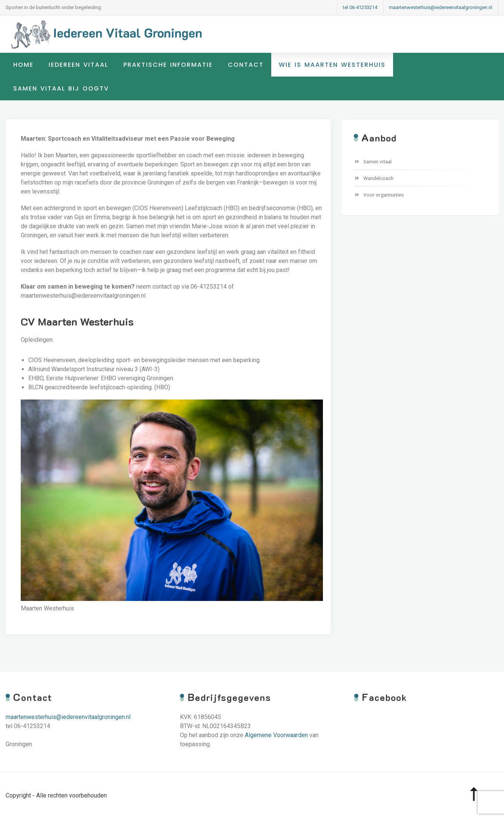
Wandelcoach (378, 178)
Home (23, 65)
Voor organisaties (383, 195)
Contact (246, 65)
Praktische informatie (168, 65)
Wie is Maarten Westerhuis (332, 65)
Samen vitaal (377, 161)
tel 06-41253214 (360, 7)
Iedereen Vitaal (78, 65)
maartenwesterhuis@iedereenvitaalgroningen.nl (441, 7)
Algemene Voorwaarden (276, 735)
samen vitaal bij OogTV (61, 88)
